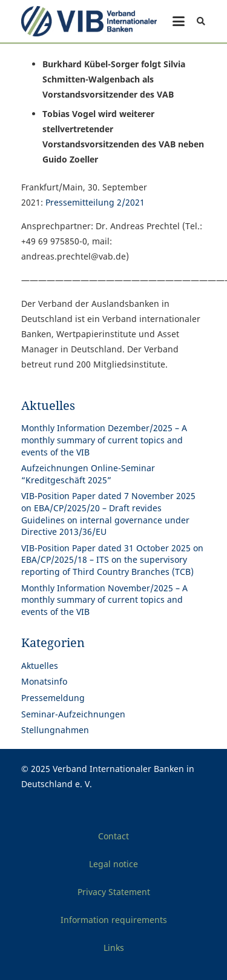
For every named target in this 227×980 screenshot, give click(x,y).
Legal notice (113, 864)
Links (114, 948)
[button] (179, 21)
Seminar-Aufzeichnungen (73, 714)
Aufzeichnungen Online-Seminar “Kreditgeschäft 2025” (88, 474)
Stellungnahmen (55, 730)
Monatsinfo (44, 681)
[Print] (89, 21)
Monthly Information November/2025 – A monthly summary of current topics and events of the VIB (104, 600)
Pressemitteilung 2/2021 (95, 202)
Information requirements (114, 920)
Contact (113, 836)
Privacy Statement (114, 892)
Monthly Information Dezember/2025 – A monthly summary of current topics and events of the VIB (104, 440)
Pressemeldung (53, 698)
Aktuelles (40, 666)
